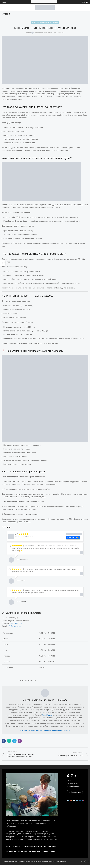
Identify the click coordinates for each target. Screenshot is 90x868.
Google (45, 715)
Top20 (50, 715)
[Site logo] (45, 7)
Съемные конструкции (49, 23)
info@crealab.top (14, 626)
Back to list (45, 754)
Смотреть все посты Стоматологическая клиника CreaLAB (45, 730)
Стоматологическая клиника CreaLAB (49, 33)
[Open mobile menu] (2, 7)
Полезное (36, 23)
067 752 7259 (84, 2)
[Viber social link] (20, 741)
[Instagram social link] (87, 7)
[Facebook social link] (85, 7)
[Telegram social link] (14, 741)
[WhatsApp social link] (9, 741)
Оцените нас (73, 538)
